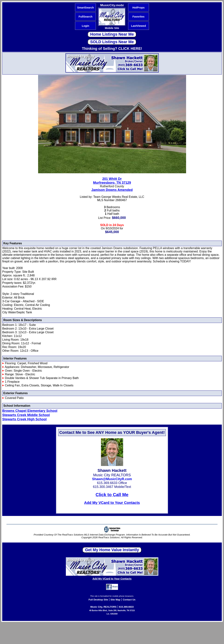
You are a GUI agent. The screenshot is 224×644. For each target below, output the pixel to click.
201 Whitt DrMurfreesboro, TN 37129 (112, 181)
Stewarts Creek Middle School (26, 415)
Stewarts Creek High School (24, 419)
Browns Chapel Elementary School (30, 411)
